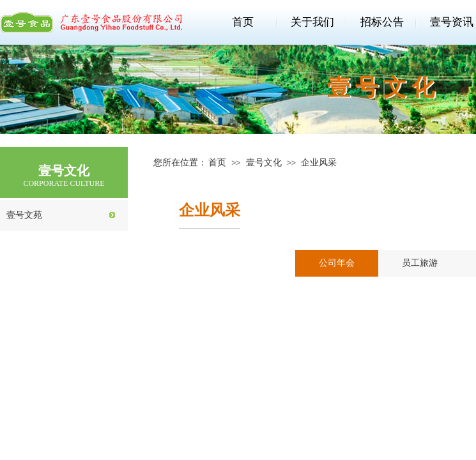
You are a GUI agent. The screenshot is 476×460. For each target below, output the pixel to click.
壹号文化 (264, 163)
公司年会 (337, 263)
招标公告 (382, 22)
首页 (243, 22)
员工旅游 (420, 263)
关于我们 (312, 22)
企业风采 (319, 163)
